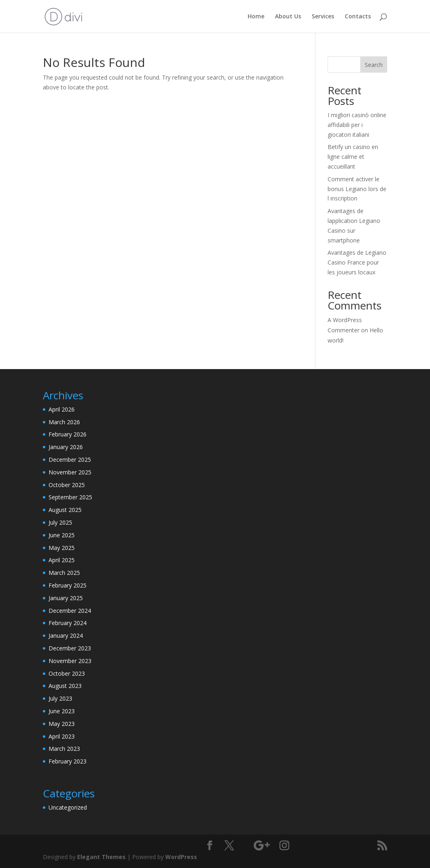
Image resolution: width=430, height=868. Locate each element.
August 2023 (65, 686)
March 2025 (64, 573)
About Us (288, 17)
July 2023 (60, 698)
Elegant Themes (101, 857)
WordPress (181, 857)
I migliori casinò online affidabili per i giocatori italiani (357, 125)
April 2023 (62, 736)
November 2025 (70, 472)
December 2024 (70, 611)
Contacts (358, 17)
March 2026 (64, 422)
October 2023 (67, 673)
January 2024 (66, 635)
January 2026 (66, 447)
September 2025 (70, 497)
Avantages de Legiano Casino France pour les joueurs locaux (357, 262)
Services (323, 17)
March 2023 (64, 749)
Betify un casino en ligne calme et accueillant (353, 157)
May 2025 (62, 548)
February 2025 (68, 585)
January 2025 (66, 598)
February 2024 (68, 623)
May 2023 (62, 724)
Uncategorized (68, 807)
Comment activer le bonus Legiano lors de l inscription (357, 189)
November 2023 (70, 661)
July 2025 (60, 522)
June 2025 (62, 535)
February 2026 (68, 434)
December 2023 (70, 648)
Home (256, 17)
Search (374, 65)
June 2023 (62, 711)
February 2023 (68, 761)
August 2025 (65, 510)
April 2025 (62, 560)
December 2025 (70, 460)
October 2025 (67, 485)
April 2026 (62, 409)
